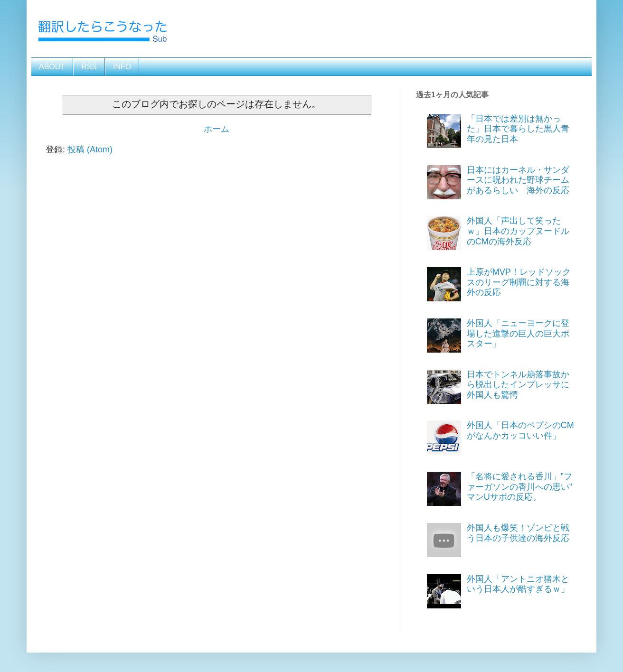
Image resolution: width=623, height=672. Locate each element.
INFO (122, 67)
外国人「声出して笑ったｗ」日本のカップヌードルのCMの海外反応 (518, 231)
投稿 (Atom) (90, 149)
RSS (89, 67)
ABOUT (52, 67)
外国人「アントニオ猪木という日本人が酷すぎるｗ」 (518, 584)
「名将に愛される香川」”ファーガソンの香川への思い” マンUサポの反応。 (524, 487)
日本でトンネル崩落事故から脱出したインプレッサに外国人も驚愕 (518, 385)
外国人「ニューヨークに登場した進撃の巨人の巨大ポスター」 (518, 333)
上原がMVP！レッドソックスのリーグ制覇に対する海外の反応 (519, 282)
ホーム (217, 129)
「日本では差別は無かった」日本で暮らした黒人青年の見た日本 (518, 129)
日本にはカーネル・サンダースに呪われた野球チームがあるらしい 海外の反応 (518, 180)
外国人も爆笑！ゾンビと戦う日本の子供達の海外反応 (518, 533)
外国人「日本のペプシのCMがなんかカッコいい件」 (520, 430)
